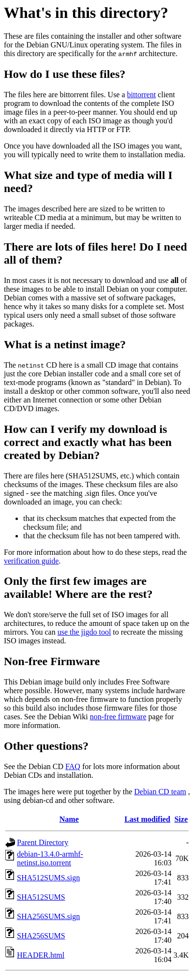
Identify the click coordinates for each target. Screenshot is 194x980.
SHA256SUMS (41, 936)
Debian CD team (160, 792)
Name (69, 819)
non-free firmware (118, 717)
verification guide (31, 561)
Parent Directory (43, 842)
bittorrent (142, 95)
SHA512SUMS (41, 897)
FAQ (73, 766)
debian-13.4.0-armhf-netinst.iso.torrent (50, 858)
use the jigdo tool (84, 632)
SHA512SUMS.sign (48, 878)
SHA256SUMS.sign (48, 916)
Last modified (147, 819)
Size (181, 819)
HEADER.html (41, 955)
